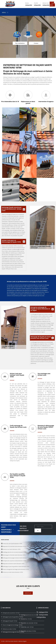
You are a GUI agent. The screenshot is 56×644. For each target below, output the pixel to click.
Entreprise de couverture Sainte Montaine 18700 (14, 561)
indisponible (29, 5)
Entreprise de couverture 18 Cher (11, 613)
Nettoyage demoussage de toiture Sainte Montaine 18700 (17, 558)
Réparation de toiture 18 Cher (28, 631)
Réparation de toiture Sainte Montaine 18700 (14, 564)
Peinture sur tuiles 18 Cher (9, 629)
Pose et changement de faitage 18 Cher (13, 625)
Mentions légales (22, 641)
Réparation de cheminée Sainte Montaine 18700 (14, 546)
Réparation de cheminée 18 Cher (29, 623)
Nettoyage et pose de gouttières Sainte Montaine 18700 (16, 566)
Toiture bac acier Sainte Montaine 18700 (12, 544)
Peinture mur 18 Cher (26, 619)
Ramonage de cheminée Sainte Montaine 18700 (14, 555)
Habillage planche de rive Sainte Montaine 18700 (14, 552)
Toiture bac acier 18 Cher (27, 627)
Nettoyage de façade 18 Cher (10, 621)
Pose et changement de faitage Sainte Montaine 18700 (16, 569)
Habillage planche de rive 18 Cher (29, 615)
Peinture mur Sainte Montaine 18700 (12, 549)
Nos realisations (20, 43)
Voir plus (28, 593)
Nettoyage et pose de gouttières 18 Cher (13, 617)
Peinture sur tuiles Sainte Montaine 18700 (13, 572)
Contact (36, 43)
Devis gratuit (52, 4)
